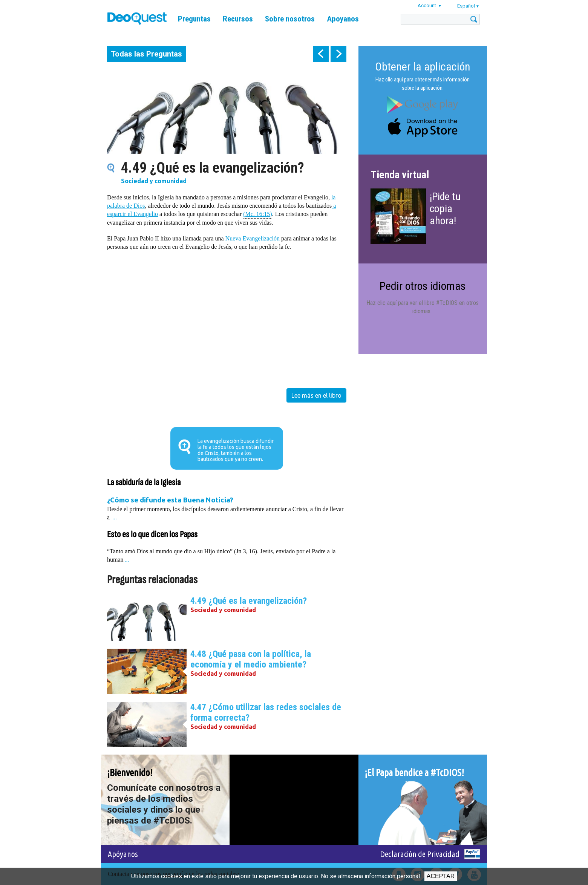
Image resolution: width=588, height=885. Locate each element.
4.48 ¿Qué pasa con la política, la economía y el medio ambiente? (251, 659)
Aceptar (441, 876)
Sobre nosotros (290, 19)
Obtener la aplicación (423, 67)
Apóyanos (123, 854)
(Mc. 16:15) (257, 214)
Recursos (238, 19)
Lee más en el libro (316, 395)
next (338, 54)
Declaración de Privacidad (420, 854)
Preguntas (194, 19)
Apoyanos (343, 19)
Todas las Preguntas (146, 54)
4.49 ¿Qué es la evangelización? (249, 601)
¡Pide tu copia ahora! (445, 209)
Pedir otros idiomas (423, 286)
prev (321, 54)
